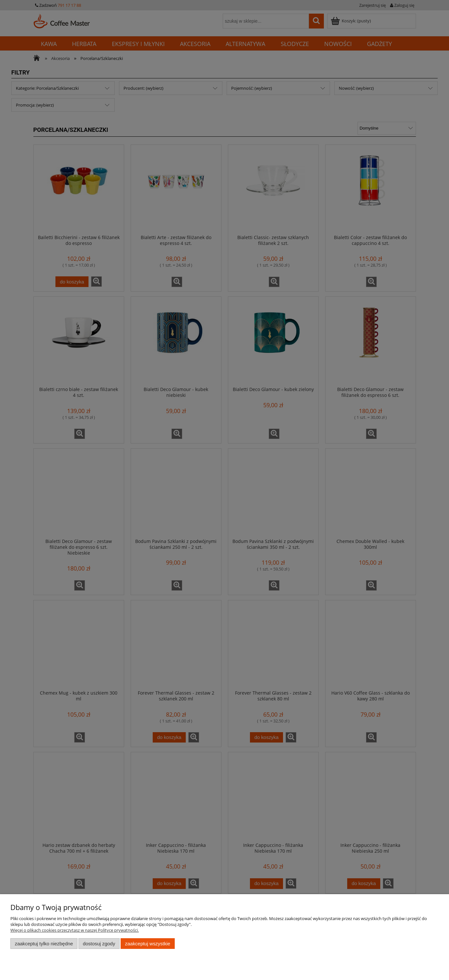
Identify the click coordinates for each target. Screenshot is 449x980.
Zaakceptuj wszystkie (148, 944)
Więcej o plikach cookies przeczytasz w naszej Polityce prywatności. (75, 930)
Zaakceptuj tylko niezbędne (44, 944)
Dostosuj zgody (99, 944)
